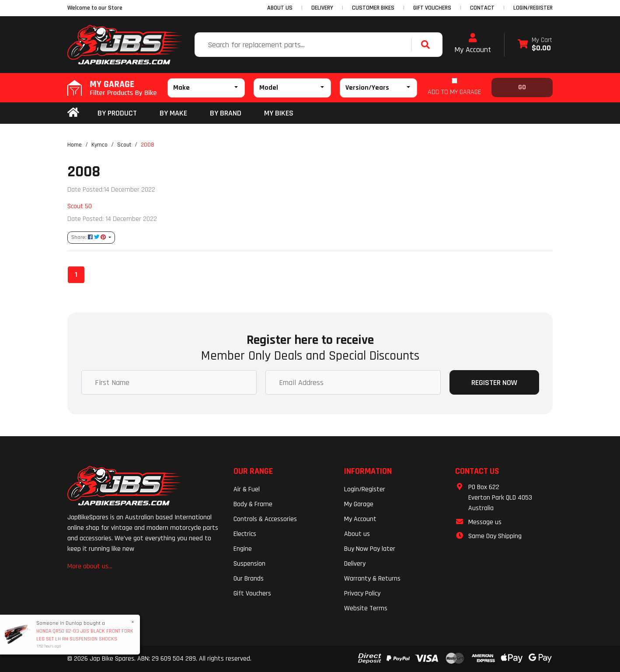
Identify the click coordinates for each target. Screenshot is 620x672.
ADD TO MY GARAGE (454, 92)
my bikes (279, 113)
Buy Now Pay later (370, 549)
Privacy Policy (362, 593)
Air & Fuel (247, 489)
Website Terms (366, 608)
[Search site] (428, 45)
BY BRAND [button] (226, 113)
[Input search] (304, 45)
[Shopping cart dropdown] (535, 45)
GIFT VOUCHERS (432, 8)
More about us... (90, 566)
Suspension (249, 564)
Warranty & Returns (372, 579)
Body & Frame (253, 504)
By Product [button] (117, 113)
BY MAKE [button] (173, 113)
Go (522, 87)
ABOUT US (280, 8)
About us (357, 534)
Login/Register (533, 8)
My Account (473, 44)
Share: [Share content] (89, 237)
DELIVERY (322, 8)
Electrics (245, 534)
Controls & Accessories (265, 519)
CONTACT (482, 8)
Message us (485, 522)
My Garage (359, 504)
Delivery (355, 564)
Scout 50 (80, 206)
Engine (243, 549)
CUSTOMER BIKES (373, 8)
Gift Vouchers (252, 593)
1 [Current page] (76, 275)
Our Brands (249, 579)
